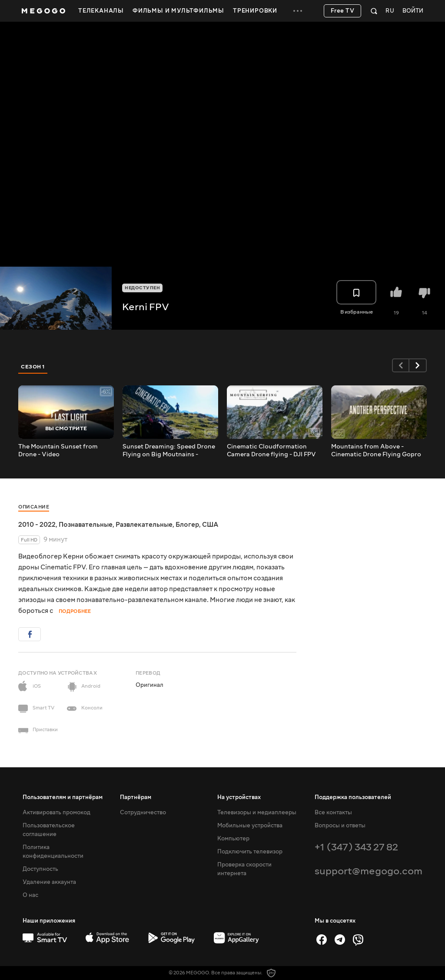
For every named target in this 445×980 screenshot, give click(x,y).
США (210, 525)
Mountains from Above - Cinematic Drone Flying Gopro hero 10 (376, 451)
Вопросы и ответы (340, 826)
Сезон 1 (33, 367)
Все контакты (333, 813)
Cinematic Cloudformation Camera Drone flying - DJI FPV (271, 451)
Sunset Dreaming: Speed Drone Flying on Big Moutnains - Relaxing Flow (169, 451)
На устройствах (239, 797)
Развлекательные (144, 525)
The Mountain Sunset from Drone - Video (58, 451)
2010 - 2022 (37, 525)
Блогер (187, 525)
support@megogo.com (369, 871)
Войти (413, 11)
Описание (34, 507)
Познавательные (86, 525)
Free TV (343, 11)
